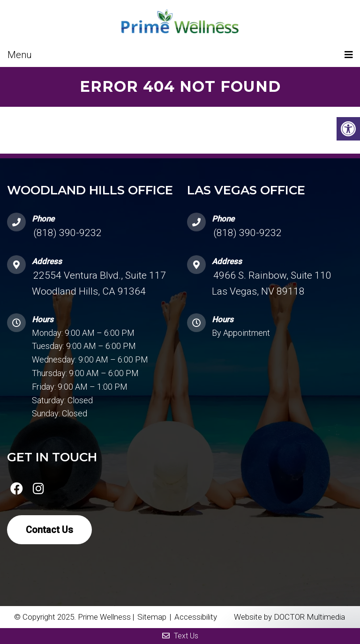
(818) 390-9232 (67, 233)
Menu (20, 55)
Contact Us (49, 530)
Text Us (180, 636)
